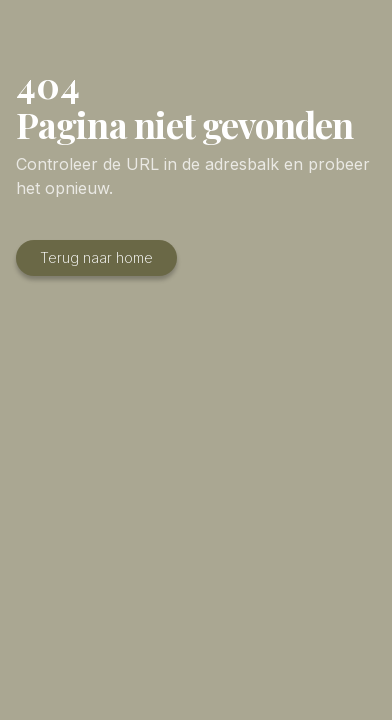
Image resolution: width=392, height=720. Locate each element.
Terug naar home (96, 257)
